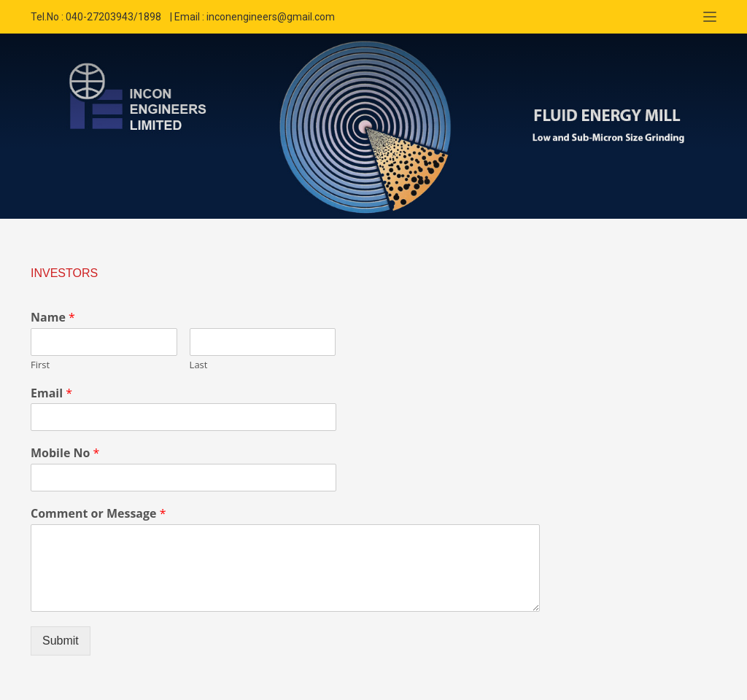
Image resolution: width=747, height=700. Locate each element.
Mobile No (65, 453)
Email (51, 393)
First (40, 365)
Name (53, 318)
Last (199, 365)
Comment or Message (98, 514)
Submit (61, 641)
